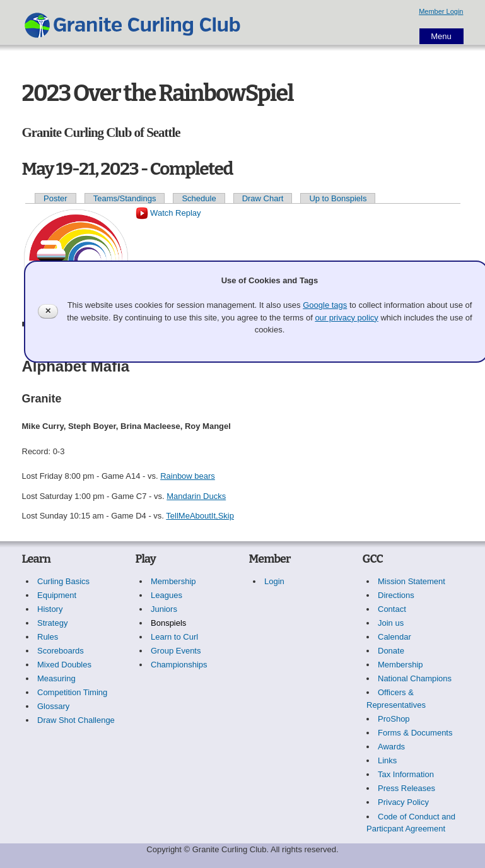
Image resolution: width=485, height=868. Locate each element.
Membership (173, 581)
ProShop (394, 719)
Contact (392, 609)
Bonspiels (168, 623)
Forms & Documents (415, 733)
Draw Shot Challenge (76, 720)
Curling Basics (63, 581)
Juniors (164, 609)
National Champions (415, 678)
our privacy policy (346, 318)
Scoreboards (61, 651)
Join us (391, 623)
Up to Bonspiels (338, 198)
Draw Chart (263, 198)
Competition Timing (72, 692)
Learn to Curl (174, 637)
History (50, 609)
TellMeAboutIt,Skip (200, 516)
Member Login (441, 11)
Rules (48, 637)
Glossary (53, 706)
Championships (179, 665)
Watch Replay (168, 213)
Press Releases (406, 788)
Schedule (199, 198)
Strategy (52, 623)
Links (387, 760)
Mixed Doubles (64, 665)
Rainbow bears (188, 476)
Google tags (325, 305)
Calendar (394, 637)
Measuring (56, 678)
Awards (391, 747)
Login (274, 581)
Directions (396, 595)
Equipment (57, 595)
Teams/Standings (125, 198)
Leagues (167, 595)
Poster (56, 198)
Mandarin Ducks (196, 496)
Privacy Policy (403, 802)
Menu (441, 36)
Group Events (176, 651)
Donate (391, 651)
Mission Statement (412, 581)
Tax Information (406, 774)
